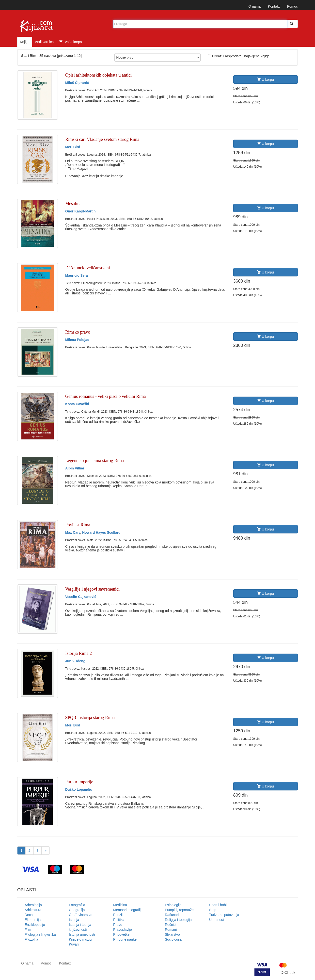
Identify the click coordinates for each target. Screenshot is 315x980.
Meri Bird (73, 147)
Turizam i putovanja (224, 915)
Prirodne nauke (125, 939)
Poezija (119, 915)
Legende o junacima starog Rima (94, 461)
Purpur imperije (79, 782)
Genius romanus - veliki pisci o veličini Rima (105, 396)
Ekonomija (33, 920)
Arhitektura (33, 910)
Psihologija (173, 905)
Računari (172, 915)
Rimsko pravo (78, 332)
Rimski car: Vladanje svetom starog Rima (102, 139)
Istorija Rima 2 (79, 653)
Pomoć (292, 6)
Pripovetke (121, 934)
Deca (29, 915)
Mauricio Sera (77, 275)
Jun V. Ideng (75, 661)
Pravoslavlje (122, 930)
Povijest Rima (78, 525)
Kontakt (274, 6)
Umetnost (217, 920)
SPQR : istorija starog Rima (90, 718)
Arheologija (33, 905)
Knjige (25, 42)
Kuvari (74, 944)
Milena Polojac (77, 340)
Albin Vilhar (75, 468)
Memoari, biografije (128, 910)
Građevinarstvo (81, 915)
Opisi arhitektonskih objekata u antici (98, 75)
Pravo (118, 925)
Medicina (120, 905)
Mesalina (73, 204)
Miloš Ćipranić (77, 83)
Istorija (74, 920)
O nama (254, 6)
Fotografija (77, 905)
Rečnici (171, 925)
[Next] (46, 851)
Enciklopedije (35, 925)
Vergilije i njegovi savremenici (92, 589)
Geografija (77, 910)
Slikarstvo (172, 934)
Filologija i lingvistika (40, 934)
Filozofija (31, 939)
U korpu (266, 80)
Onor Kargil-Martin (80, 211)
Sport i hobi (218, 905)
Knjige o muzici (80, 939)
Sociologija (173, 939)
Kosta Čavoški (77, 404)
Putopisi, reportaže (179, 910)
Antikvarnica (44, 42)
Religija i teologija (178, 920)
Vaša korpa (71, 42)
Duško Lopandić (79, 789)
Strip (213, 910)
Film (28, 930)
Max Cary (73, 532)
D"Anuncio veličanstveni (88, 268)
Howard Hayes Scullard (101, 532)
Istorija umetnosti (82, 934)
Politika (119, 920)
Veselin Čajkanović (81, 597)
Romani (171, 930)
